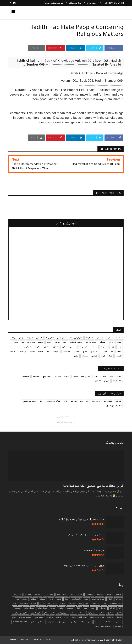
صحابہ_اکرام (92, 613)
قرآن (46, 613)
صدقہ (74, 613)
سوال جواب (42, 608)
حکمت (34, 604)
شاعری (110, 613)
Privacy (24, 640)
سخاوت (70, 608)
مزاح (14, 617)
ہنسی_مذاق (63, 622)
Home (49, 640)
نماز (90, 622)
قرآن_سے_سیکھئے (21, 613)
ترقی (51, 599)
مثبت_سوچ (39, 617)
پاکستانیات (76, 599)
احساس (100, 594)
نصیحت (98, 622)
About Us (37, 640)
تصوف (43, 599)
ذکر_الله (113, 608)
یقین (33, 622)
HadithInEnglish (103, 626)
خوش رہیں (24, 604)
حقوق (42, 604)
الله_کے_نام (17, 594)
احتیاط (109, 594)
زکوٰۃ (79, 608)
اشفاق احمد (62, 594)
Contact (12, 640)
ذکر (120, 608)
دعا (15, 604)
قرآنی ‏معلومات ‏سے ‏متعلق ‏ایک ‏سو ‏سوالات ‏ (93, 486)
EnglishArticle (20, 622)
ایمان (110, 599)
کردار (66, 617)
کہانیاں (50, 617)
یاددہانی (41, 622)
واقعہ (82, 622)
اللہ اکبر (38, 594)
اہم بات (119, 599)
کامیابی (110, 617)
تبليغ (67, 599)
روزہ (86, 608)
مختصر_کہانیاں (25, 617)
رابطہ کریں (92, 3)
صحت (82, 613)
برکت (86, 599)
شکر (102, 613)
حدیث (62, 604)
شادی (119, 613)
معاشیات (108, 622)
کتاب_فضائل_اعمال (79, 617)
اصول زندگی (49, 594)
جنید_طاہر (72, 604)
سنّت (53, 608)
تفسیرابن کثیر (22, 599)
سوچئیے (18, 608)
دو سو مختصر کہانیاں (53, 3)
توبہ (104, 604)
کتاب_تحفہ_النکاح (97, 617)
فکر (52, 613)
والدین (74, 622)
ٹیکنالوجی (95, 604)
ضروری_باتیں (63, 613)
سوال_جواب (29, 608)
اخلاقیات (89, 594)
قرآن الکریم (36, 613)
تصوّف (34, 599)
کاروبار (119, 617)
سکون (61, 608)
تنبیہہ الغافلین (115, 604)
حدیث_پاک (52, 604)
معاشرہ (118, 622)
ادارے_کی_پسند (76, 594)
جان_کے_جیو (83, 604)
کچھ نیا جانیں (110, 13)
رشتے (93, 608)
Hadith (118, 626)
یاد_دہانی (51, 622)
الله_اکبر (28, 594)
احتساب (118, 594)
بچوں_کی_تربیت (98, 599)
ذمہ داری (103, 608)
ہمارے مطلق (75, 3)
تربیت (59, 599)
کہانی (59, 617)
